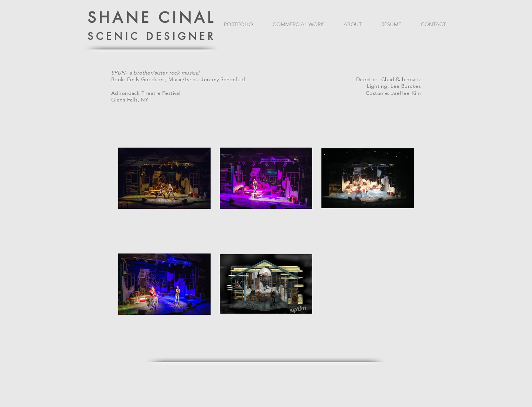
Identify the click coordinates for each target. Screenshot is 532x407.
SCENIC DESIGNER (152, 37)
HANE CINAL (157, 18)
